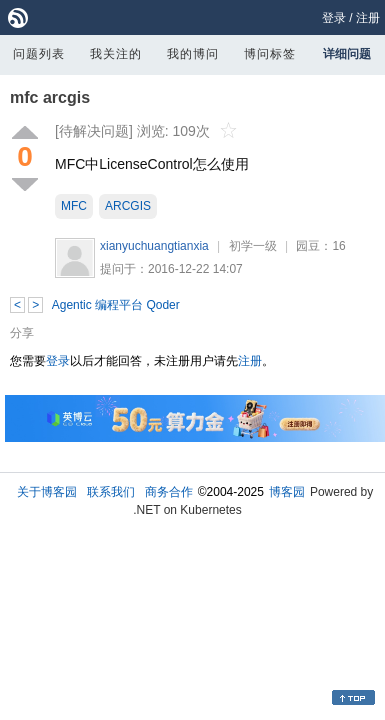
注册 (368, 18)
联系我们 (111, 492)
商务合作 (169, 492)
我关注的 (116, 54)
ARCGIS (128, 206)
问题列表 (39, 54)
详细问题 (347, 54)
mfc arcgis (50, 97)
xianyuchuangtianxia (154, 246)
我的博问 (193, 54)
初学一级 (253, 246)
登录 (334, 18)
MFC (74, 206)
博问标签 (270, 54)
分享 (22, 333)
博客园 (287, 492)
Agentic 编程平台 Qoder (116, 305)
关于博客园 (47, 492)
